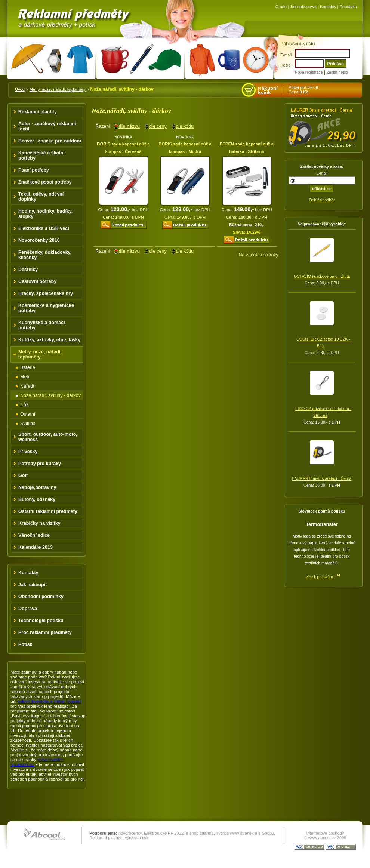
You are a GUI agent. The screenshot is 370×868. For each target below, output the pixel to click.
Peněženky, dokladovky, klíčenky (45, 255)
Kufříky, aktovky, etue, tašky (50, 340)
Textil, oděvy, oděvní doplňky (41, 197)
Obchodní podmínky (41, 597)
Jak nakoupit (33, 585)
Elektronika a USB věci (44, 228)
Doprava (28, 609)
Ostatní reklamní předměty (48, 511)
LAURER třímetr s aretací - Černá (322, 478)
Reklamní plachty (38, 112)
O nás (281, 7)
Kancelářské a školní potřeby (41, 156)
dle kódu (185, 126)
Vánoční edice (34, 535)
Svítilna (28, 424)
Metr (25, 377)
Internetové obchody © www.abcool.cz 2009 (325, 835)
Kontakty (328, 7)
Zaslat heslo (337, 72)
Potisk (25, 644)
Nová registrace (309, 72)
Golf (23, 475)
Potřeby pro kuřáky (40, 464)
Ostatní (28, 414)
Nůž (24, 405)
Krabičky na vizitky (39, 523)
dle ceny (158, 126)
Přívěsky (28, 452)
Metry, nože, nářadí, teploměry (58, 89)
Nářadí (27, 386)
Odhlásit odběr (322, 200)
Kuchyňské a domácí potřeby (42, 325)
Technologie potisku (41, 621)
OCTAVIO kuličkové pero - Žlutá (322, 276)
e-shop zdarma (200, 833)
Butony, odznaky (37, 499)
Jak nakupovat (303, 7)
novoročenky (130, 833)
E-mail (286, 55)
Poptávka (348, 7)
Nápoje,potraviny (37, 487)
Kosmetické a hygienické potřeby (46, 308)
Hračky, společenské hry (46, 293)
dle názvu (129, 126)
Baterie (28, 367)
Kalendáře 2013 (36, 547)
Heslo (285, 65)
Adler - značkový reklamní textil (47, 126)
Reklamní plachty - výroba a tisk (119, 838)
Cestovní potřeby (37, 281)
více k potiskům (319, 577)
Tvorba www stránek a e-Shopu (245, 833)
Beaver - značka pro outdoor (50, 141)
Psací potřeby (34, 170)
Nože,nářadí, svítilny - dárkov (50, 395)
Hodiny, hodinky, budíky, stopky (45, 214)
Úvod (20, 89)
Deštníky (28, 270)
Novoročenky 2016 (39, 240)
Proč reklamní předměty (45, 632)
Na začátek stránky (259, 255)
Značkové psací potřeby (45, 182)
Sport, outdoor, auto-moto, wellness (48, 437)
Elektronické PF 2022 (164, 833)
